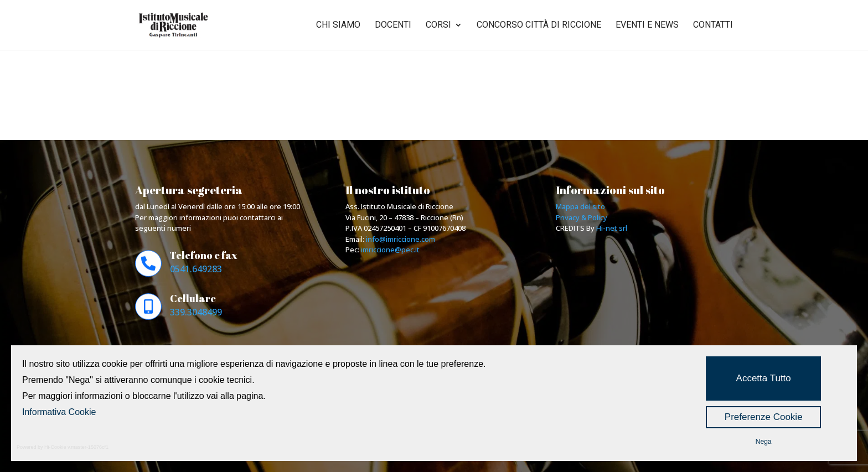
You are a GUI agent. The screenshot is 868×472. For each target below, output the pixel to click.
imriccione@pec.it (390, 250)
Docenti (393, 25)
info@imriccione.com (401, 239)
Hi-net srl (612, 228)
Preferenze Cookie (764, 417)
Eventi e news (647, 25)
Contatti (713, 25)
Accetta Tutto (764, 378)
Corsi (438, 25)
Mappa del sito (580, 206)
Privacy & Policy (582, 217)
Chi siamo (338, 25)
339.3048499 (196, 312)
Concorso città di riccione (539, 25)
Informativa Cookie (59, 412)
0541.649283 (196, 269)
